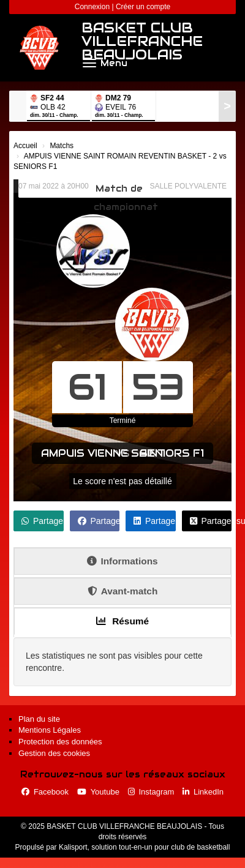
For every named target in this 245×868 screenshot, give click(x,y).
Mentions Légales (50, 730)
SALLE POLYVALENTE (188, 186)
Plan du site (39, 719)
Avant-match (123, 591)
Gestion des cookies (54, 753)
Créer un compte (143, 7)
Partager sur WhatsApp (43, 521)
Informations (122, 561)
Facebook (45, 792)
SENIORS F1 (172, 453)
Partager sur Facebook (99, 521)
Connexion (92, 7)
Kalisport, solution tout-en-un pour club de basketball (145, 847)
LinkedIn (203, 792)
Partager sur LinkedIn (155, 521)
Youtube (98, 792)
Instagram (151, 792)
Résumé (123, 621)
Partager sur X (211, 521)
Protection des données (60, 742)
